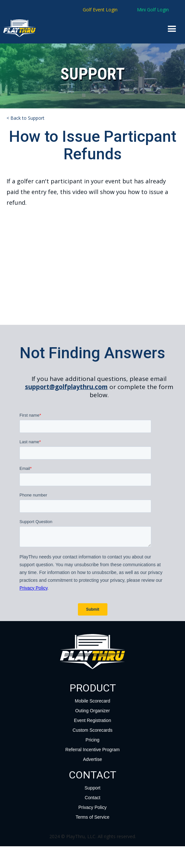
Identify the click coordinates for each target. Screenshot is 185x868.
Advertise (92, 759)
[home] (11, 28)
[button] (172, 29)
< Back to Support (25, 118)
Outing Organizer (93, 711)
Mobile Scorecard (93, 701)
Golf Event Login (100, 10)
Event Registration (92, 720)
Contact (92, 798)
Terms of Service (92, 817)
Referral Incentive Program (92, 750)
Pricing (93, 740)
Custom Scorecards (93, 730)
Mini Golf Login (153, 10)
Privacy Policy (92, 807)
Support (92, 788)
